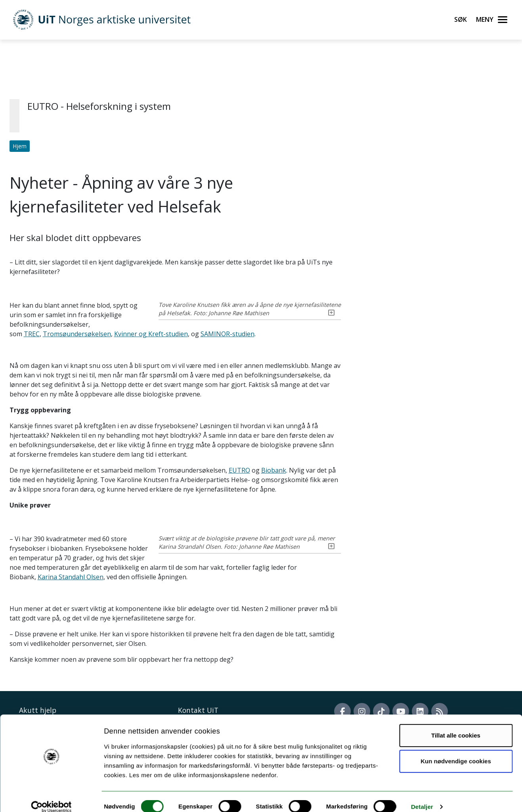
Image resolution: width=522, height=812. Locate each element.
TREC (32, 334)
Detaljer (422, 796)
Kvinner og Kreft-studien (151, 334)
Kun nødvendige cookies (456, 751)
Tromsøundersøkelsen (77, 334)
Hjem (20, 146)
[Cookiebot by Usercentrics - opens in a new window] (51, 797)
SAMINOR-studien (228, 334)
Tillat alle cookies (456, 725)
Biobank (274, 470)
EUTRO (239, 470)
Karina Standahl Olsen (289, 567)
